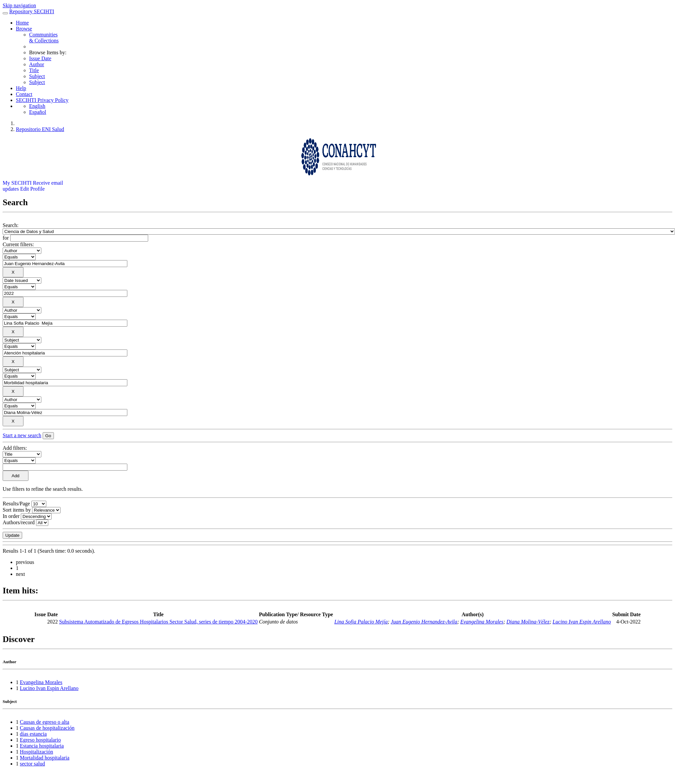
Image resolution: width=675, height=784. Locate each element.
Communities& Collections (44, 38)
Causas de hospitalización (47, 728)
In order (11, 516)
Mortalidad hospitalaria (45, 758)
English (37, 106)
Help (21, 88)
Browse (24, 29)
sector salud (32, 764)
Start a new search (22, 435)
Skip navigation (19, 5)
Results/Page (16, 504)
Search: (11, 225)
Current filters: (18, 244)
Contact (24, 94)
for (6, 238)
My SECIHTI (17, 183)
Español (38, 112)
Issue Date (40, 58)
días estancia (33, 734)
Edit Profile (32, 189)
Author (37, 64)
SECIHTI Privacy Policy (42, 100)
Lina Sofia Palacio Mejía (361, 622)
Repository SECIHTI (32, 11)
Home (22, 23)
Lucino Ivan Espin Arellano (582, 622)
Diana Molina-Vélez (528, 622)
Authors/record (19, 522)
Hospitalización (36, 752)
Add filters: (15, 448)
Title (34, 70)
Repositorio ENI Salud (40, 129)
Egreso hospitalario (40, 740)
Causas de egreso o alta (44, 722)
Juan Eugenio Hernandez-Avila (424, 622)
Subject (37, 76)
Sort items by (17, 510)
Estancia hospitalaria (42, 746)
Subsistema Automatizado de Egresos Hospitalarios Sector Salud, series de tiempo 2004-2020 (158, 622)
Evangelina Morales (482, 622)
